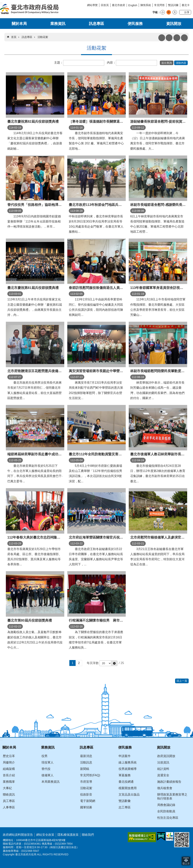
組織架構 (9, 769)
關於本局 (19, 24)
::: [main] (7, 37)
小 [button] (163, 12)
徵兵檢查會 (165, 788)
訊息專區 (96, 24)
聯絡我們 (88, 835)
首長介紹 (9, 775)
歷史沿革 (9, 756)
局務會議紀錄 (166, 805)
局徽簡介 (9, 762)
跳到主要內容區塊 (2, 2)
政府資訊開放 (166, 756)
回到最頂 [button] (186, 861)
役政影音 (86, 795)
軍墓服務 (125, 775)
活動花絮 (43, 37)
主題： (59, 63)
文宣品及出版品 (129, 795)
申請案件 (125, 756)
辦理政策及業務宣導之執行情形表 (172, 796)
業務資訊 (58, 24)
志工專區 (125, 807)
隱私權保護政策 (68, 835)
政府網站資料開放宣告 (18, 835)
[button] (167, 63)
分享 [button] (187, 12)
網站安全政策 (45, 835)
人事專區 (9, 807)
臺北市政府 (119, 5)
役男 (44, 756)
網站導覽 (92, 5)
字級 (155, 12)
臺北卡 (186, 5)
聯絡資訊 (9, 795)
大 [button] (175, 12)
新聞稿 (85, 769)
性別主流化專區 (168, 818)
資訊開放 (174, 24)
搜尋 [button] (177, 38)
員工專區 (9, 801)
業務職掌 (9, 782)
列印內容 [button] (162, 38)
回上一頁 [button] (182, 681)
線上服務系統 (128, 762)
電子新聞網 (88, 801)
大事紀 (7, 788)
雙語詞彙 (173, 5)
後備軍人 (47, 775)
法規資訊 (163, 762)
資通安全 (163, 775)
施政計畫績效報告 (169, 782)
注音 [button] (169, 38)
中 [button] (169, 12)
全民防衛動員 (166, 811)
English (133, 5)
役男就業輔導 (128, 769)
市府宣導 (86, 782)
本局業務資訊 (51, 782)
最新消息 (86, 756)
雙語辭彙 (125, 801)
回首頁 (105, 5)
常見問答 (159, 5)
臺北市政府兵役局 (29, 9)
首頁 (14, 37)
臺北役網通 (126, 782)
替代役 (46, 769)
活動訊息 (86, 762)
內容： (111, 63)
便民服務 (135, 24)
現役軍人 (47, 762)
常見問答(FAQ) (90, 775)
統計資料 (163, 769)
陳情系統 (146, 5)
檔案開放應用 (128, 788)
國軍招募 (86, 807)
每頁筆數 (93, 663)
